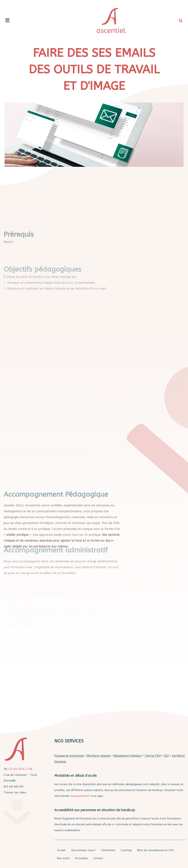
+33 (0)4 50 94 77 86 (20, 769)
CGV (166, 756)
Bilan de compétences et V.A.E (156, 850)
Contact (98, 858)
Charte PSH (153, 756)
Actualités (81, 858)
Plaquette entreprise (69, 756)
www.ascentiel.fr (81, 796)
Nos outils (63, 858)
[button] (34, 21)
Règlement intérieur (128, 756)
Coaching (126, 850)
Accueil (61, 850)
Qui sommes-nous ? (84, 850)
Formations (108, 850)
